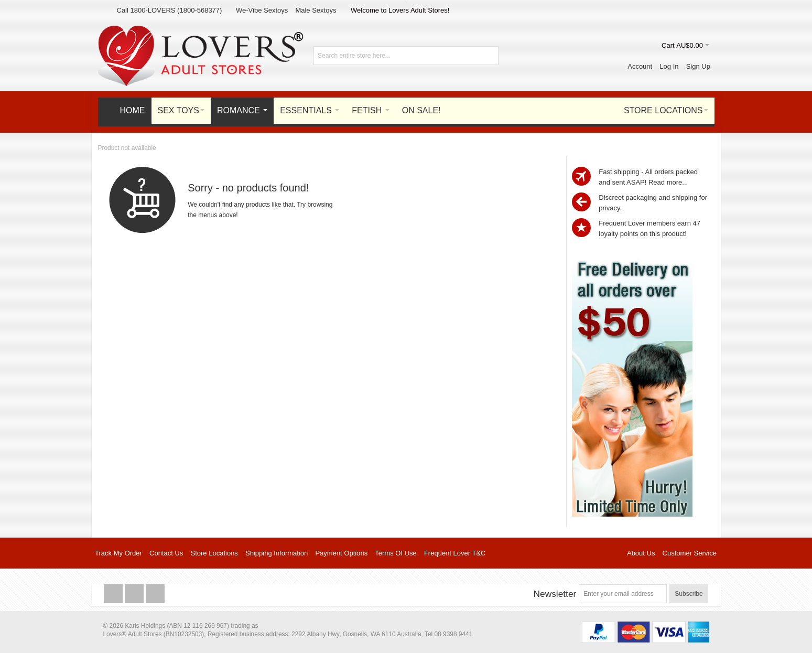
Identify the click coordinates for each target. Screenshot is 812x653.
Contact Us (166, 553)
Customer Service (690, 553)
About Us (641, 553)
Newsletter (555, 594)
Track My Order (118, 553)
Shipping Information (277, 553)
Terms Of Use (396, 553)
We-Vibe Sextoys (262, 10)
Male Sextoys (316, 10)
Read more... (668, 182)
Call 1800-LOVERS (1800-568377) (170, 10)
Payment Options (341, 553)
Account (640, 66)
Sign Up (698, 66)
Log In (669, 66)
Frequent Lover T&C (455, 553)
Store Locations (214, 553)
